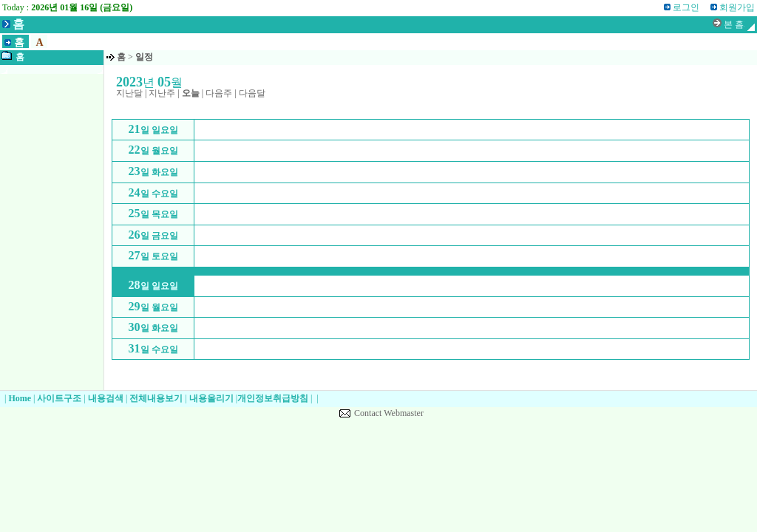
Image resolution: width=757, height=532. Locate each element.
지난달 (129, 93)
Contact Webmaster (389, 413)
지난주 (162, 93)
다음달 (252, 93)
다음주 (219, 93)
